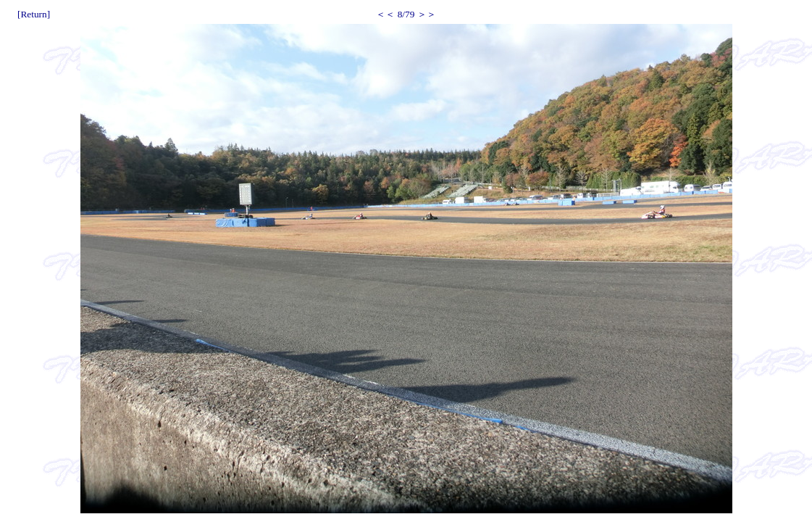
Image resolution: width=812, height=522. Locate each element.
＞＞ (427, 14)
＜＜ (385, 14)
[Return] (34, 14)
